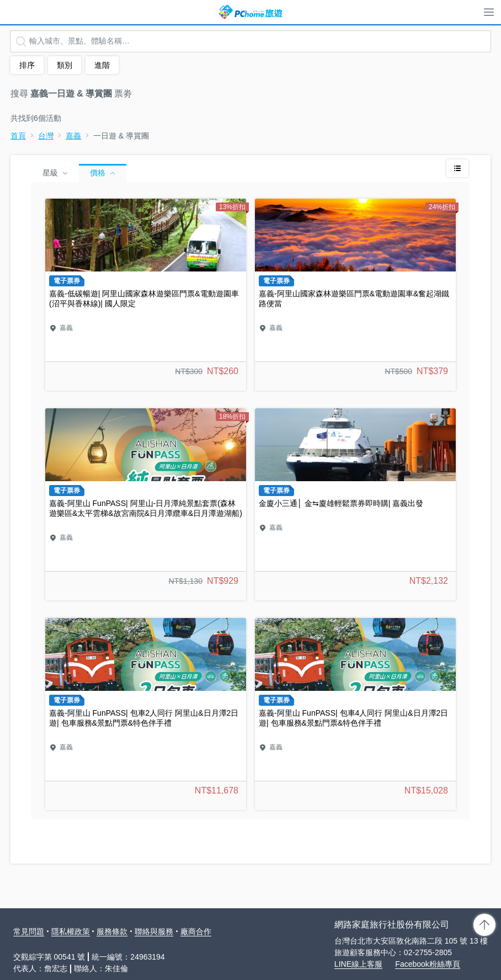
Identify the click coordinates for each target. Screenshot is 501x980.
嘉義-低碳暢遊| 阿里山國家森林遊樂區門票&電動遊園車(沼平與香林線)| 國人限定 (146, 295)
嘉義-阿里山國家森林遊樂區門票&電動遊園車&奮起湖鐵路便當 (355, 295)
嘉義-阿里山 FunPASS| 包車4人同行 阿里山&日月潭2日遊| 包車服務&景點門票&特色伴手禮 (355, 714)
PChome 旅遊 (250, 12)
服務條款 (112, 931)
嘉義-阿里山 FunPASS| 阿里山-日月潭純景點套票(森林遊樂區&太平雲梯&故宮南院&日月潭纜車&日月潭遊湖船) (146, 504)
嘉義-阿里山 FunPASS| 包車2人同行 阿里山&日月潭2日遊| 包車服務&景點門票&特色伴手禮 (146, 714)
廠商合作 (196, 931)
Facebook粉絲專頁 (427, 964)
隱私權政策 (71, 931)
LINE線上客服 (358, 964)
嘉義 (73, 136)
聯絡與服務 (154, 931)
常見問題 (29, 931)
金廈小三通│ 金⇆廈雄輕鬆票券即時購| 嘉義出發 (355, 504)
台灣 (46, 136)
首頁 (18, 136)
